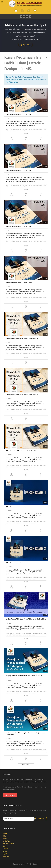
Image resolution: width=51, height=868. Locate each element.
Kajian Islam (26, 45)
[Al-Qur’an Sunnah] (25, 4)
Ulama (5, 846)
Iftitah (5, 836)
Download (6, 856)
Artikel (5, 839)
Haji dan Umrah (8, 844)
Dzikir (5, 851)
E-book (5, 849)
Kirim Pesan (10, 795)
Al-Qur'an (6, 841)
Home (5, 833)
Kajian (5, 854)
